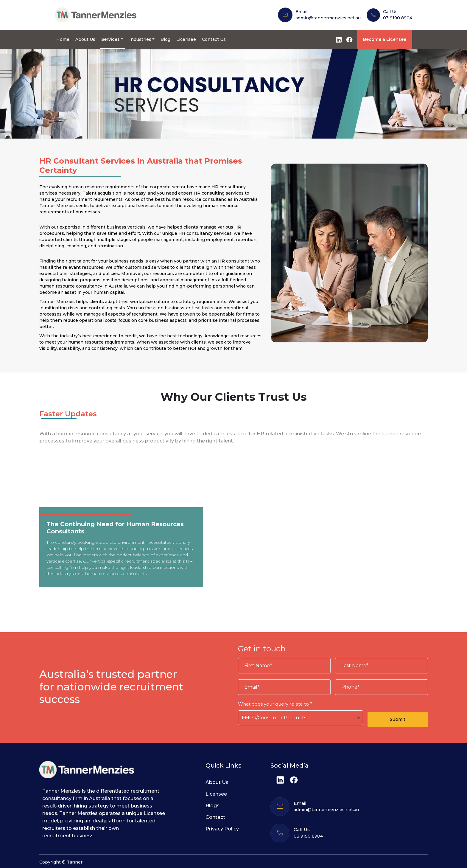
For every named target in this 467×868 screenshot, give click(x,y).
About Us (85, 39)
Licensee (186, 39)
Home (63, 39)
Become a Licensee (385, 39)
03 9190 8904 (398, 18)
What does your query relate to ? (275, 704)
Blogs (213, 806)
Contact (215, 817)
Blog (165, 39)
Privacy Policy (222, 829)
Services (110, 39)
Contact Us (214, 39)
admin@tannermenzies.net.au (328, 18)
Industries (140, 39)
